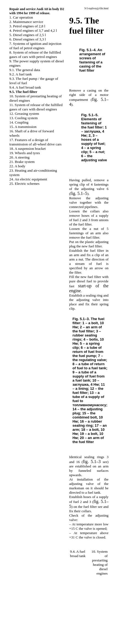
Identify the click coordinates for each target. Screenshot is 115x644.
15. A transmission (23, 127)
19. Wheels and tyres (25, 153)
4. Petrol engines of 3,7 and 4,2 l (33, 30)
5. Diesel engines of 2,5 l (28, 35)
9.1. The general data (25, 70)
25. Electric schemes (24, 184)
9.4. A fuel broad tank (25, 87)
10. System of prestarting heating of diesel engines (99, 562)
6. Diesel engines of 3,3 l (28, 39)
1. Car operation (21, 17)
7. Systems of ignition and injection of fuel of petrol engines (35, 46)
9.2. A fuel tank (21, 74)
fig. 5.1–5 (79, 193)
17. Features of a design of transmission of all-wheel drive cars (35, 142)
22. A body (17, 166)
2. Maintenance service (26, 22)
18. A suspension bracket (28, 149)
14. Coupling (19, 122)
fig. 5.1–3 (92, 462)
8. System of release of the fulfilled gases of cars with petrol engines (35, 55)
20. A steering (19, 157)
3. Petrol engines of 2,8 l (27, 26)
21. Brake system (22, 162)
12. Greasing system (24, 114)
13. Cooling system (23, 118)
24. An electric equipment (28, 179)
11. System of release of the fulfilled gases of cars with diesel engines (36, 107)
